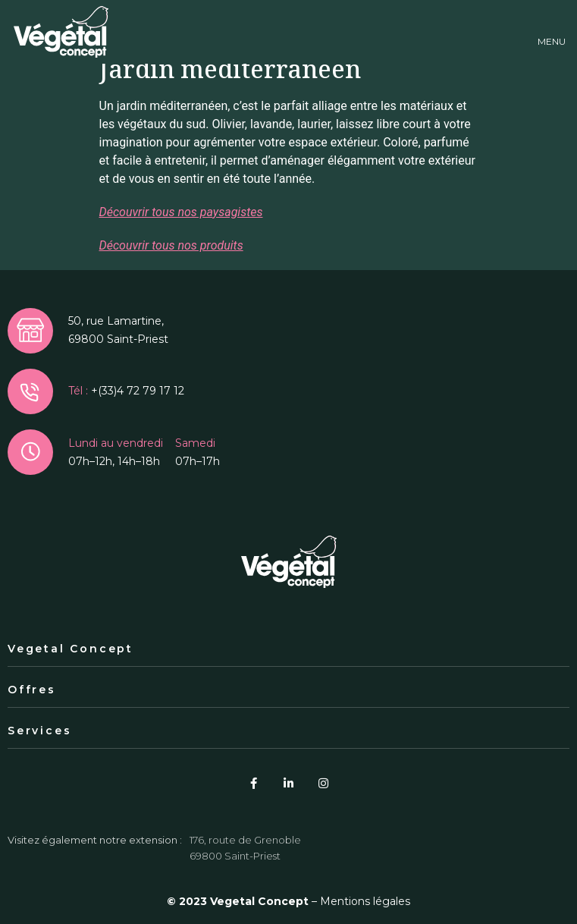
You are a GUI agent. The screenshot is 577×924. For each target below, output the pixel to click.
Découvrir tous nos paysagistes (181, 212)
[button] (552, 32)
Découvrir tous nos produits (171, 245)
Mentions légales (365, 901)
